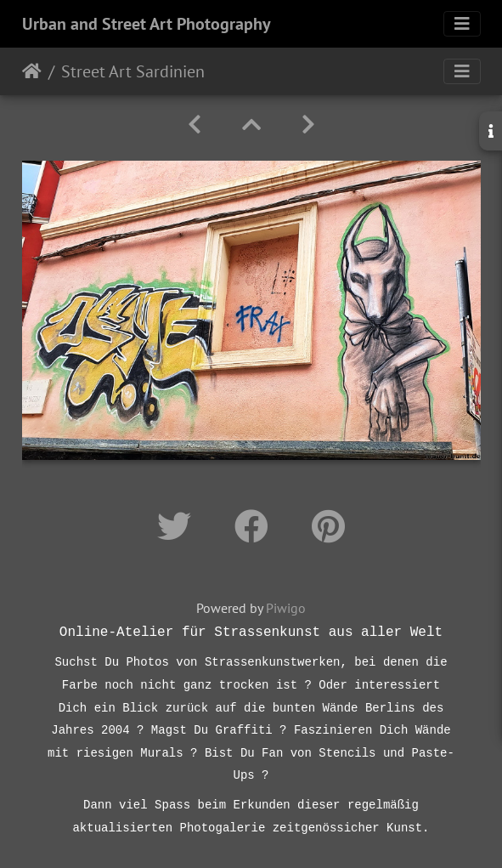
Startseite (32, 71)
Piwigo (286, 608)
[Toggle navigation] (462, 24)
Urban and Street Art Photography (147, 24)
